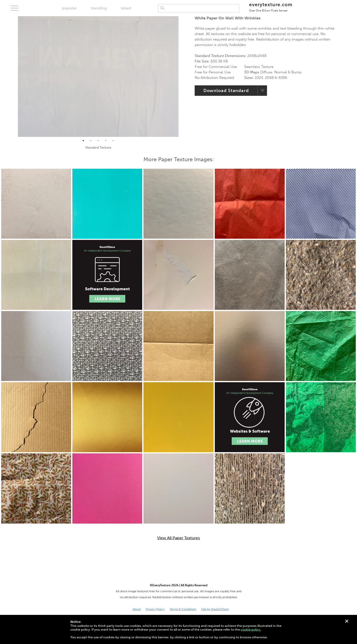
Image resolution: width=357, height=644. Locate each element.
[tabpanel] (98, 77)
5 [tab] (113, 141)
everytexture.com (271, 7)
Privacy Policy (155, 609)
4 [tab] (106, 141)
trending (99, 8)
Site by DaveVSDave (215, 609)
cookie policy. (251, 629)
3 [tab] (98, 141)
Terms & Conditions (183, 609)
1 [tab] (83, 141)
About (137, 609)
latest (126, 8)
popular (69, 8)
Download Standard (226, 91)
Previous (14, 77)
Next (182, 77)
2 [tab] (91, 141)
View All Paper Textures (178, 538)
